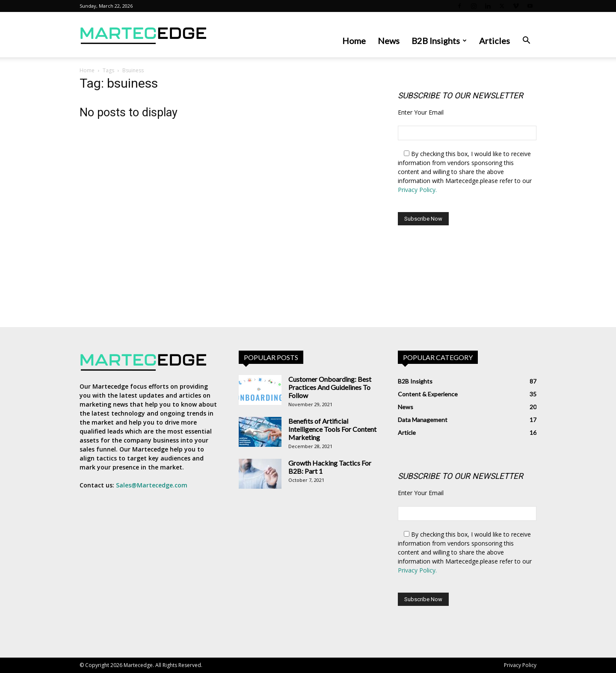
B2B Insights (439, 41)
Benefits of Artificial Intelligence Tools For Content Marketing (332, 429)
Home (354, 41)
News (389, 41)
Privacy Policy (520, 665)
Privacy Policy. (417, 190)
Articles (495, 41)
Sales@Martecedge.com (152, 485)
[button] (526, 41)
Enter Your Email (421, 112)
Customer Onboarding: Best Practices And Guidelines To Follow (330, 387)
